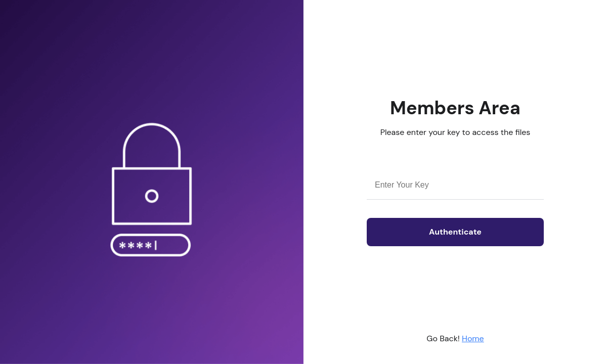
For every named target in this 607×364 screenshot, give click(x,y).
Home (473, 338)
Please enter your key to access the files (456, 132)
